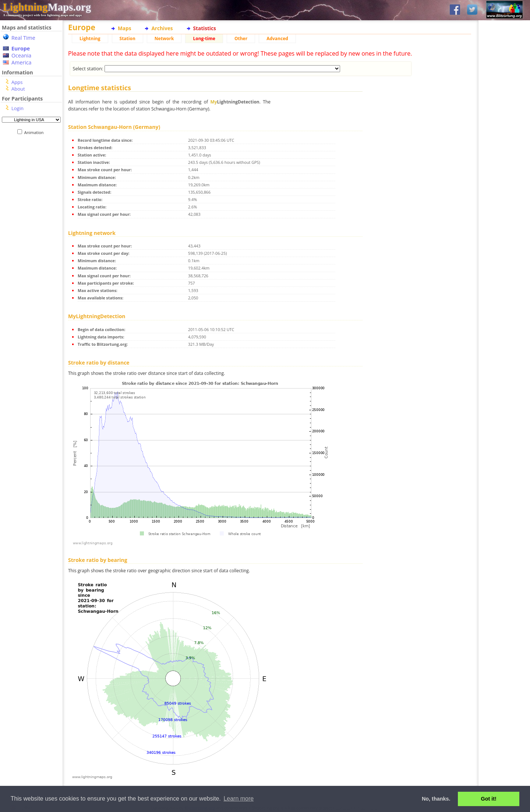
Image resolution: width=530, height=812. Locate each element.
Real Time (23, 38)
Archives (162, 28)
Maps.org (47, 7)
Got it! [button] (489, 799)
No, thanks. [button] (436, 799)
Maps (124, 28)
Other (241, 38)
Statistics (205, 28)
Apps (17, 82)
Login (17, 108)
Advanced (277, 38)
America (22, 62)
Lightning (90, 38)
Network (164, 38)
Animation (36, 132)
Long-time (204, 38)
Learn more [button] (239, 799)
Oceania (21, 55)
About (18, 89)
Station (128, 38)
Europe (21, 48)
